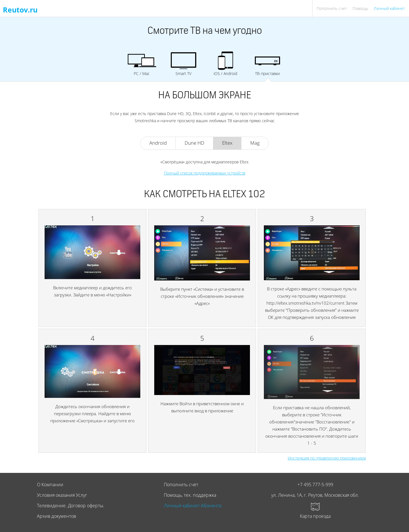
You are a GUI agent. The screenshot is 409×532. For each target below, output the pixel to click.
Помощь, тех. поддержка (190, 495)
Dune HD (194, 143)
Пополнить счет (332, 8)
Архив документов (57, 516)
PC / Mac (142, 64)
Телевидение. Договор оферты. (71, 506)
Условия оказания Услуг (62, 495)
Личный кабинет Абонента (193, 506)
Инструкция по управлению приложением (327, 458)
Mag (255, 143)
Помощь (360, 8)
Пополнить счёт (181, 485)
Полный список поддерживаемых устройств (205, 173)
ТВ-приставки (268, 64)
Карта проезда (315, 516)
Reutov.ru (20, 10)
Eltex (227, 143)
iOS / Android (226, 64)
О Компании (50, 485)
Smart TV (183, 64)
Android (158, 143)
